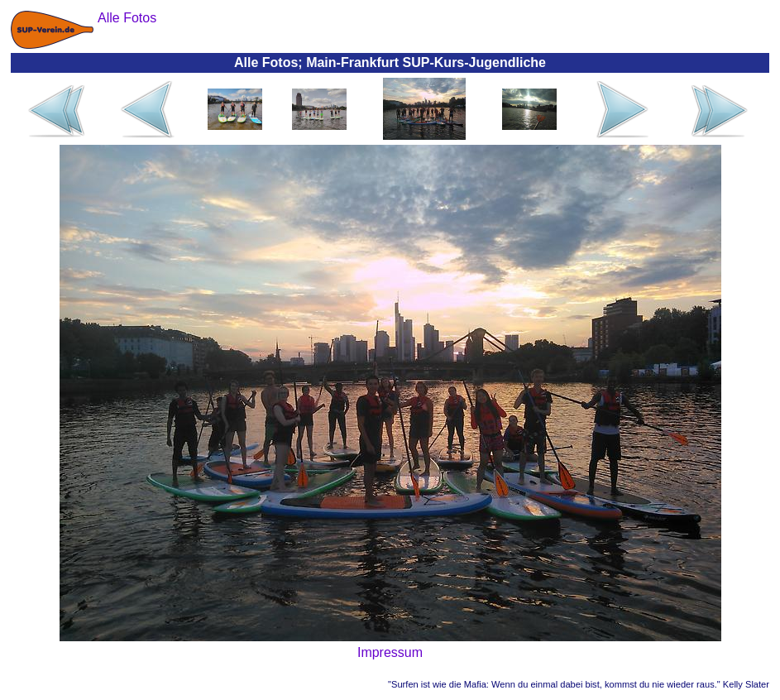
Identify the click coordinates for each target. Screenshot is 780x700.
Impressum (390, 652)
